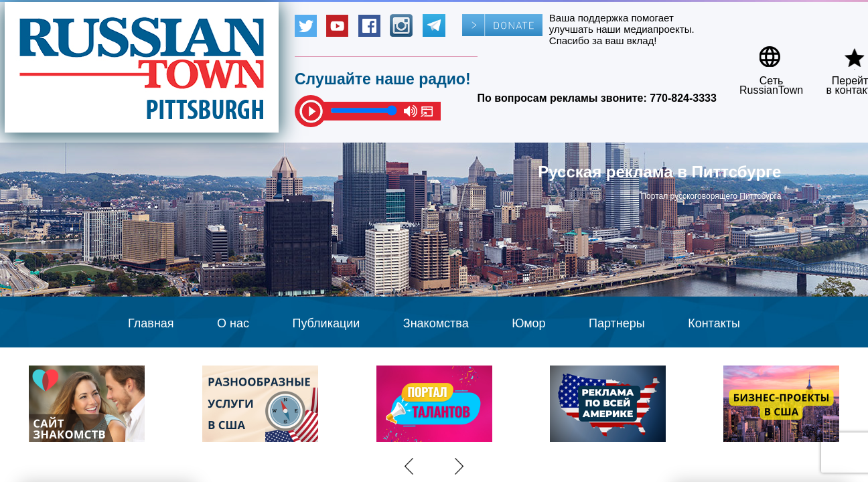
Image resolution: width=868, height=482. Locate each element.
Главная (151, 323)
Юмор (528, 323)
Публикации (326, 323)
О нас (233, 323)
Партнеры (617, 323)
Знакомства (436, 323)
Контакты (714, 323)
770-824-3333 (683, 98)
